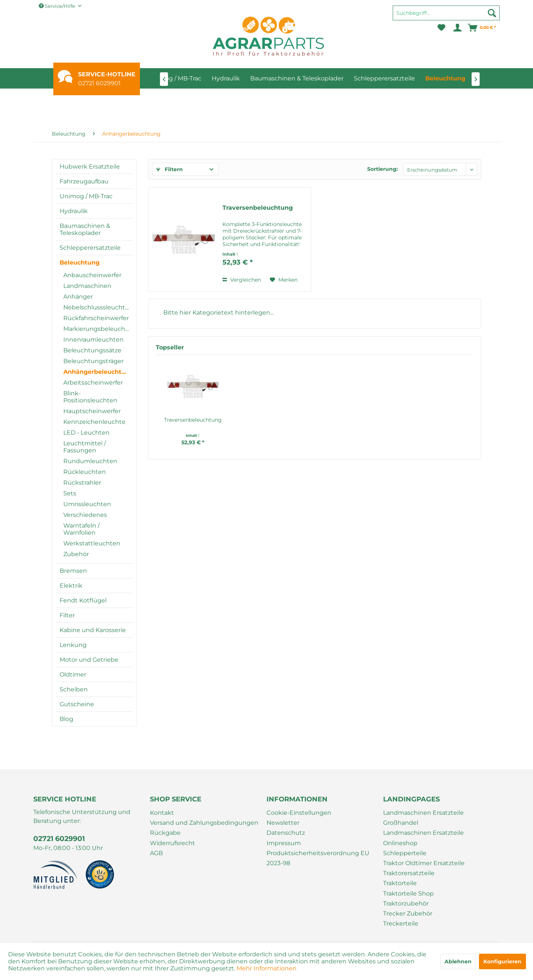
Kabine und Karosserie (93, 630)
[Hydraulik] (226, 78)
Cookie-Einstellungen (299, 813)
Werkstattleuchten (92, 543)
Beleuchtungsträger (93, 361)
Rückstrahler (82, 483)
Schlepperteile (405, 853)
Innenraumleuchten (93, 340)
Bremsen (73, 571)
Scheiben (74, 689)
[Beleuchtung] (445, 78)
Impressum (284, 843)
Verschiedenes (85, 515)
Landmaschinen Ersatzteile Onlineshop (423, 838)
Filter (67, 615)
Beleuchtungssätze (92, 350)
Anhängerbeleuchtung (98, 372)
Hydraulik (74, 211)
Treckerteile (401, 923)
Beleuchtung (80, 263)
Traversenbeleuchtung (258, 208)
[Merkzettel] (441, 28)
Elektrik (71, 586)
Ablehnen (458, 961)
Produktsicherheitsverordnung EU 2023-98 (318, 858)
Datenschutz (286, 833)
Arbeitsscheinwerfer (93, 383)
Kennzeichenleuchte (94, 422)
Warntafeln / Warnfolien (81, 529)
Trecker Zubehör (408, 913)
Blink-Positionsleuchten (90, 397)
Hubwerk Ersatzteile (90, 167)
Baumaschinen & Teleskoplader (85, 229)
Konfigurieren (502, 961)
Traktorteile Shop (408, 893)
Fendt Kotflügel (83, 600)
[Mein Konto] (457, 28)
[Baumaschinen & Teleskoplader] (297, 78)
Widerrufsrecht (172, 843)
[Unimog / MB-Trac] (175, 78)
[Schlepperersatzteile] (384, 78)
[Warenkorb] (482, 28)
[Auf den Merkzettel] (284, 280)
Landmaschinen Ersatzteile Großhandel (423, 818)
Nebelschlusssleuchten (98, 307)
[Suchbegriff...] (446, 13)
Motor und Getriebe (89, 660)
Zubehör (76, 554)
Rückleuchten (85, 472)
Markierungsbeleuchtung (98, 329)
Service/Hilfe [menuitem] (58, 6)
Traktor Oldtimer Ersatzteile (424, 863)
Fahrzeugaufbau (84, 181)
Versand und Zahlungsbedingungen (204, 823)
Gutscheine (77, 704)
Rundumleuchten (90, 461)
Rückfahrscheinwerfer (96, 318)
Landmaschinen (87, 286)
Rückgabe (165, 833)
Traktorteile (400, 883)
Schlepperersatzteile (90, 248)
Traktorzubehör (406, 903)
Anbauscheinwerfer (92, 275)
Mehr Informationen (266, 968)
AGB (156, 853)
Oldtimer (73, 675)
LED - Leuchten (86, 433)
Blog (66, 719)
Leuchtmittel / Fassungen (85, 447)
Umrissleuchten (87, 504)
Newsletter (283, 823)
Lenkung (73, 645)
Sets (70, 493)
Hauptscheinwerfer (92, 411)
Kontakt (162, 813)
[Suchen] (492, 13)
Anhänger (78, 297)
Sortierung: (383, 169)
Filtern (170, 169)
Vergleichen (242, 280)
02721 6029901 (99, 83)
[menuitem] (446, 16)
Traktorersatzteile (409, 873)
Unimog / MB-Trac (86, 196)
